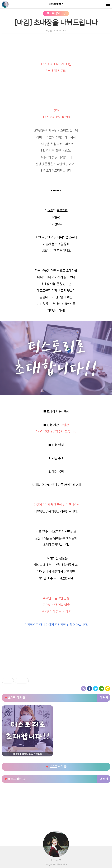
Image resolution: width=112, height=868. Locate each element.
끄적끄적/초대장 (56, 13)
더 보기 (104, 698)
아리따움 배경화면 (56, 4)
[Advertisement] (56, 652)
